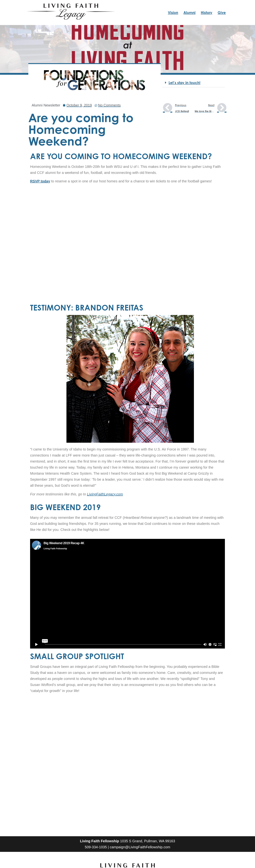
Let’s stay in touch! (185, 83)
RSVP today (40, 181)
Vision (173, 13)
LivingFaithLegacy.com (105, 494)
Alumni (189, 13)
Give (222, 13)
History (207, 13)
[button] (194, 83)
